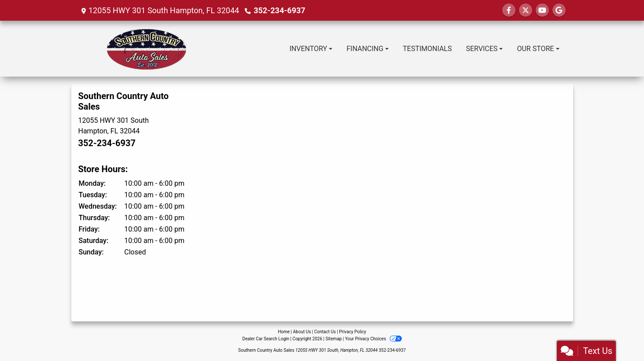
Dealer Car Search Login (266, 339)
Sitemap (333, 339)
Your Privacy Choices (374, 339)
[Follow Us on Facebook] (509, 10)
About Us (302, 332)
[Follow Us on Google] (559, 10)
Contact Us (325, 332)
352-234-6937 (279, 10)
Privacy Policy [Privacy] (353, 332)
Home (284, 332)
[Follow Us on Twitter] (526, 10)
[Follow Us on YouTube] (542, 10)
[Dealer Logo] (141, 49)
